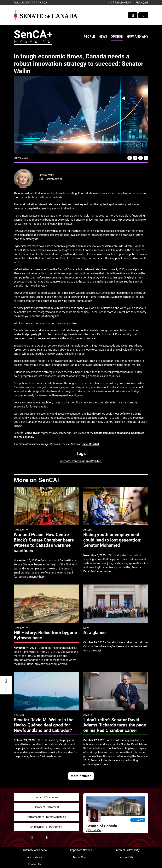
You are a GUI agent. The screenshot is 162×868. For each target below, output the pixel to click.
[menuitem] (89, 37)
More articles (81, 776)
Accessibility (35, 857)
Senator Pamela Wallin (75, 461)
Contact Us (35, 864)
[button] (6, 690)
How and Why (138, 37)
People (89, 37)
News (103, 37)
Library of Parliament (46, 807)
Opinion (117, 37)
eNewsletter (127, 857)
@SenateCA (94, 830)
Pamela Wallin (46, 175)
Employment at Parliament (46, 827)
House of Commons (46, 797)
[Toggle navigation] (143, 15)
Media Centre (81, 857)
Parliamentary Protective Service (46, 817)
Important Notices (81, 850)
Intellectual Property (127, 850)
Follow (138, 820)
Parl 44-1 (96, 461)
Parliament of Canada (30, 2)
